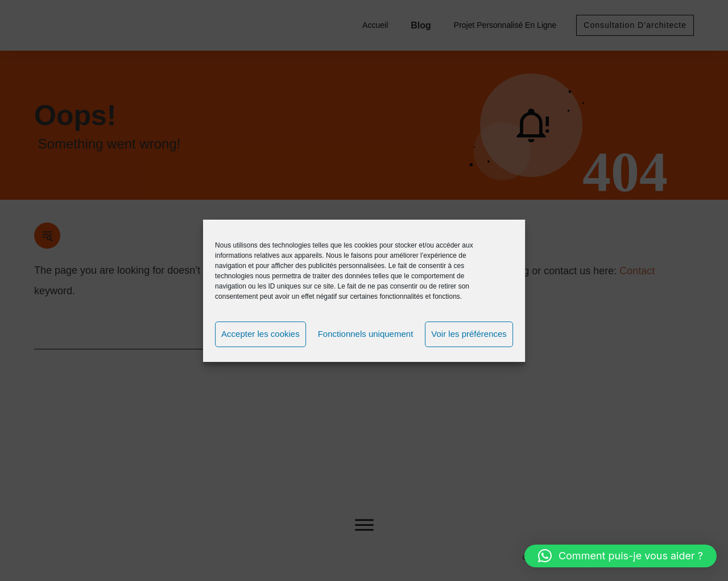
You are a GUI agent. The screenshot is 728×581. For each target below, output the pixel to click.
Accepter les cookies (260, 334)
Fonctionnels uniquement (366, 334)
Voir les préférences (469, 334)
